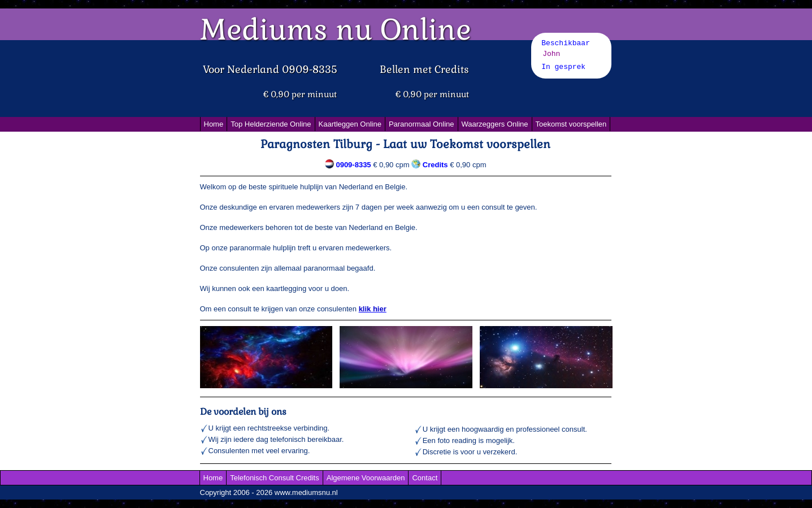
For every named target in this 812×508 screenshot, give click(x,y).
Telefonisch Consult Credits (275, 478)
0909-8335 (353, 165)
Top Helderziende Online (271, 124)
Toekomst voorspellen (571, 124)
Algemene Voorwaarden (366, 478)
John (551, 54)
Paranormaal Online (422, 124)
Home (214, 124)
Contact (425, 478)
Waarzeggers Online (495, 124)
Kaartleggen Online (350, 124)
